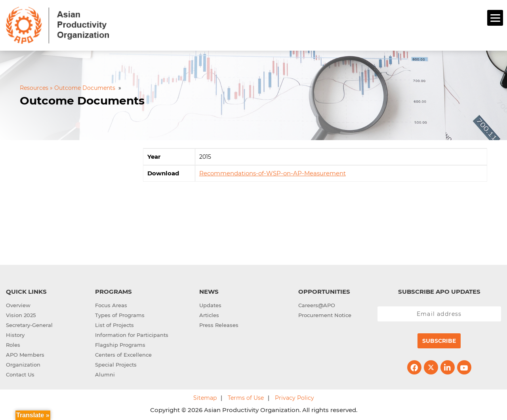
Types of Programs (120, 314)
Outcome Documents (82, 100)
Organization (23, 363)
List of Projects (114, 324)
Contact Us (20, 373)
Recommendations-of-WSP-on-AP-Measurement (273, 172)
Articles (209, 314)
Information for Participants (132, 334)
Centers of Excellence (123, 353)
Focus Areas (111, 304)
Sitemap (205, 397)
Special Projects (116, 363)
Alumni (105, 373)
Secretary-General (29, 324)
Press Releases (219, 324)
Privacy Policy (294, 397)
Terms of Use (246, 397)
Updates (210, 304)
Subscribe (439, 340)
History (15, 334)
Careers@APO (317, 304)
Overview (18, 304)
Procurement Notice (325, 314)
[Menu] (495, 18)
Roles (13, 344)
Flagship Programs (120, 344)
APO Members (25, 353)
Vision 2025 (21, 314)
